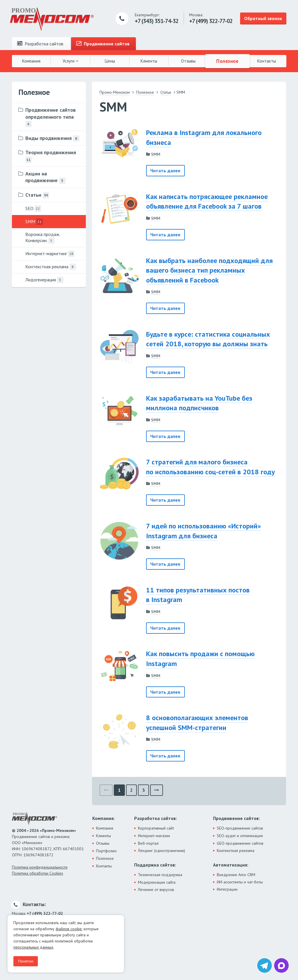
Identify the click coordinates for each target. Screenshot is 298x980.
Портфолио (106, 851)
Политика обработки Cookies (38, 873)
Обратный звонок (263, 18)
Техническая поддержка (160, 875)
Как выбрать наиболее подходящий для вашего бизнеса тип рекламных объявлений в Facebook (209, 270)
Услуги (71, 61)
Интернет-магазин (154, 836)
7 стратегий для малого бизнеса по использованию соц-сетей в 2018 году (210, 467)
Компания (31, 61)
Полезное (227, 61)
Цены (110, 61)
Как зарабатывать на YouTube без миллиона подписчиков (199, 403)
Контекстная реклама (236, 851)
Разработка (40, 44)
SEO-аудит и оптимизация (240, 836)
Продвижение (103, 44)
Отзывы (188, 61)
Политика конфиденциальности (40, 867)
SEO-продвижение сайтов (240, 828)
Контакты (267, 61)
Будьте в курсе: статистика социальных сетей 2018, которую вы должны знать (208, 339)
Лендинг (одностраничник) (162, 851)
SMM (156, 154)
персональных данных (33, 947)
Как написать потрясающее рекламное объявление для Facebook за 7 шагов (207, 201)
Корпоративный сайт (156, 828)
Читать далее (165, 171)
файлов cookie (69, 929)
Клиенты (149, 61)
